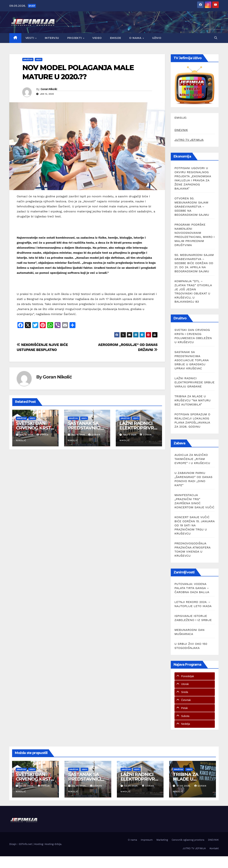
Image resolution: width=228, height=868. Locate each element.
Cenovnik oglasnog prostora (188, 840)
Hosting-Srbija (53, 844)
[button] (216, 38)
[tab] (195, 676)
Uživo (157, 38)
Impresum (147, 840)
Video (97, 38)
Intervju (52, 38)
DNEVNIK (181, 130)
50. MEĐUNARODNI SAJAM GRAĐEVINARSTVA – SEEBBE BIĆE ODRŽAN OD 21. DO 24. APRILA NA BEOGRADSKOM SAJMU (194, 263)
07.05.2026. (132, 786)
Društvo (28, 59)
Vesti (30, 38)
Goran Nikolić (49, 89)
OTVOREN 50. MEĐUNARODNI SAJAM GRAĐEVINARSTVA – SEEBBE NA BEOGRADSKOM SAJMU (192, 207)
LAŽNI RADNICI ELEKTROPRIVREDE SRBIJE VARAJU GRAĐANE (195, 382)
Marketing (162, 840)
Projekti (75, 38)
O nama (136, 38)
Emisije (116, 38)
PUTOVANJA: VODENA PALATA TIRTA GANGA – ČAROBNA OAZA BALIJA (192, 588)
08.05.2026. (27, 786)
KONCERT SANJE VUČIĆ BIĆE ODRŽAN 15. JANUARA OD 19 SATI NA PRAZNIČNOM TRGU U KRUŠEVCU (195, 525)
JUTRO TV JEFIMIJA (189, 140)
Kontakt (214, 848)
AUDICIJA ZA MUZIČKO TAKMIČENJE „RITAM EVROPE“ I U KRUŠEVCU (192, 459)
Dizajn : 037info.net (21, 844)
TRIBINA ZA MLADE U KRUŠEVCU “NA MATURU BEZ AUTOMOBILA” (193, 400)
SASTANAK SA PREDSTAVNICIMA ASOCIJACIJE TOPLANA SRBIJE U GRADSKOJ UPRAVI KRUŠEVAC (192, 360)
